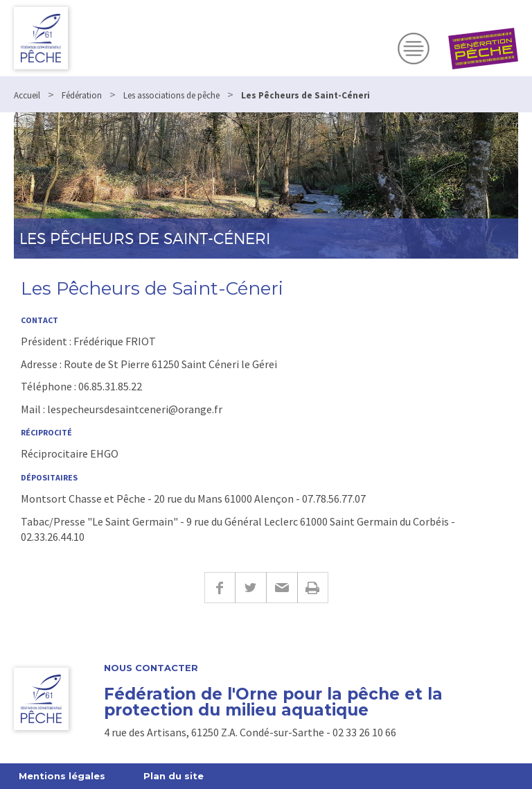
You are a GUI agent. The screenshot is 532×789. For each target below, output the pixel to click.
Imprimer (313, 588)
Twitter (250, 588)
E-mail (282, 588)
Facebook (220, 588)
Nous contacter (151, 668)
